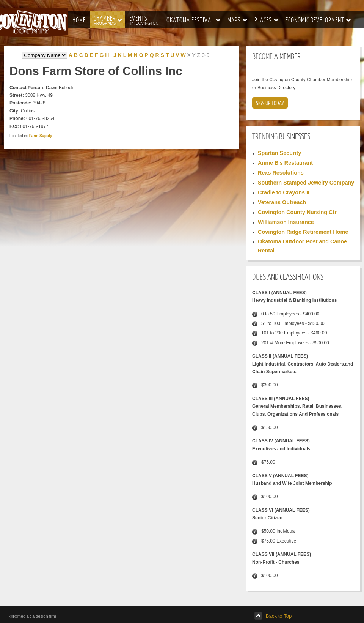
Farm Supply (41, 136)
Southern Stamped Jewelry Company (306, 183)
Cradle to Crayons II (284, 192)
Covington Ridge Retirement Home (303, 232)
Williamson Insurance (286, 222)
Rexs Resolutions (281, 173)
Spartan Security (279, 153)
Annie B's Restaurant (285, 163)
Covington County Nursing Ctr (297, 212)
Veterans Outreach (282, 202)
